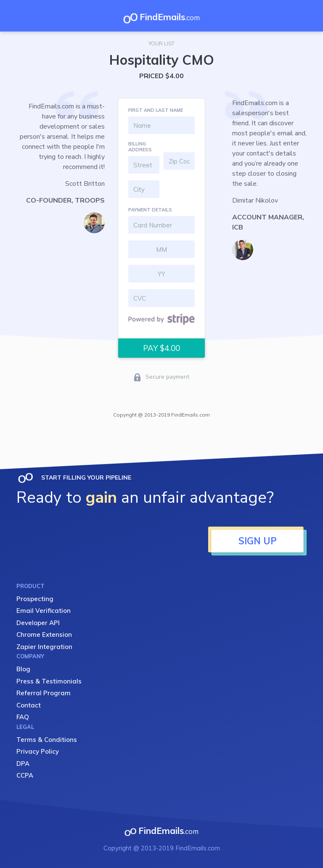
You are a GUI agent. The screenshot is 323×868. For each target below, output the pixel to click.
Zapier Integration (44, 647)
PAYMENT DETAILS (150, 210)
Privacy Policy (38, 751)
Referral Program (44, 693)
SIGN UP (258, 541)
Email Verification (44, 611)
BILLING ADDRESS (140, 147)
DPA (23, 764)
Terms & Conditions (47, 740)
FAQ (23, 717)
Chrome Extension (44, 635)
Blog (23, 669)
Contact (29, 705)
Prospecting (35, 599)
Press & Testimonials (49, 681)
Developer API (38, 623)
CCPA (25, 775)
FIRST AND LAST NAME (156, 110)
